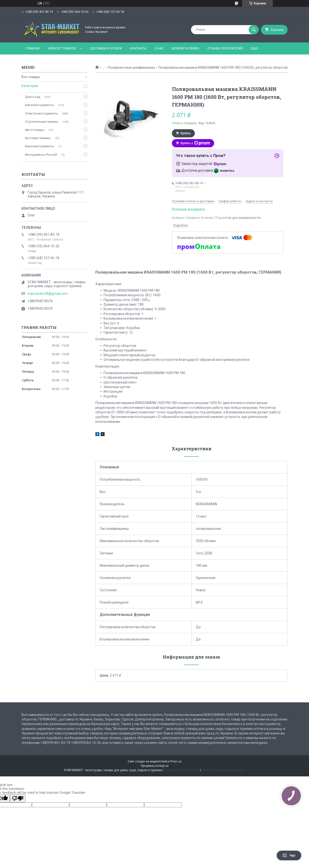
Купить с (195, 143)
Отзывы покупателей (225, 48)
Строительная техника (42, 122)
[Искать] (254, 30)
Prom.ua (176, 761)
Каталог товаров (62, 48)
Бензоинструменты (39, 105)
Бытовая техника (38, 138)
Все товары (31, 77)
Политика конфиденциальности (224, 770)
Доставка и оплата (106, 48)
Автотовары (35, 130)
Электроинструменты (42, 113)
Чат (289, 855)
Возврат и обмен (186, 48)
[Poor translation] (18, 798)
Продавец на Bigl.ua (155, 766)
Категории (30, 86)
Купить (186, 133)
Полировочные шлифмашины (131, 67)
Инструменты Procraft (41, 155)
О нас (159, 48)
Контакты (138, 48)
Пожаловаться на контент (182, 770)
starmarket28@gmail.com (48, 294)
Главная (33, 48)
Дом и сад (33, 97)
